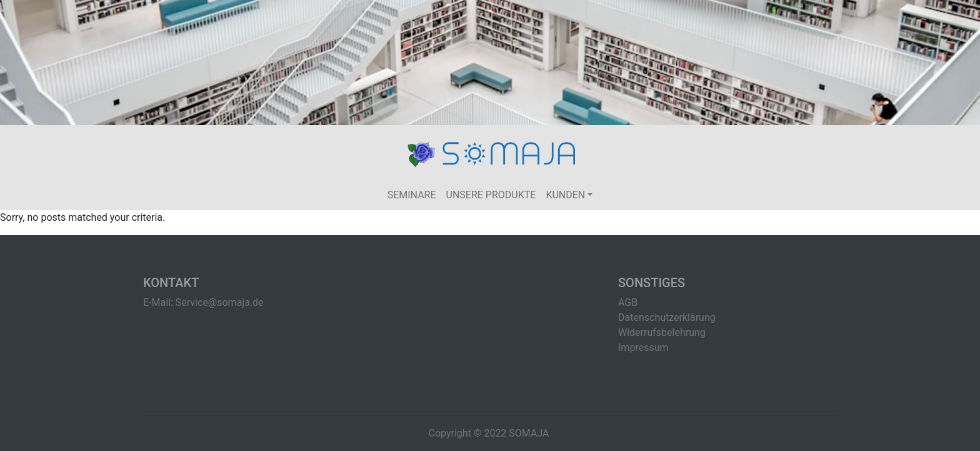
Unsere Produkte (491, 195)
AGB (628, 302)
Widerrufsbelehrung (662, 332)
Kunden (565, 195)
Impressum (643, 347)
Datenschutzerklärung (667, 317)
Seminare (412, 195)
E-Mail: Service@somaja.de (203, 302)
